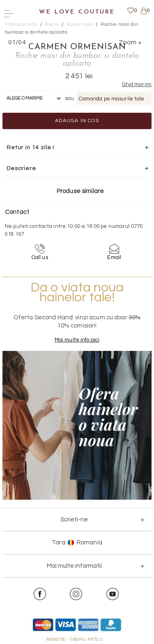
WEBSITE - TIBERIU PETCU (75, 639)
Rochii (52, 24)
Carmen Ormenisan (77, 47)
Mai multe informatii (74, 566)
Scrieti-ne (74, 520)
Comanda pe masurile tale (111, 99)
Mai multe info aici (77, 340)
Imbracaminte (21, 24)
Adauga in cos (77, 121)
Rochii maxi (80, 24)
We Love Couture (77, 12)
